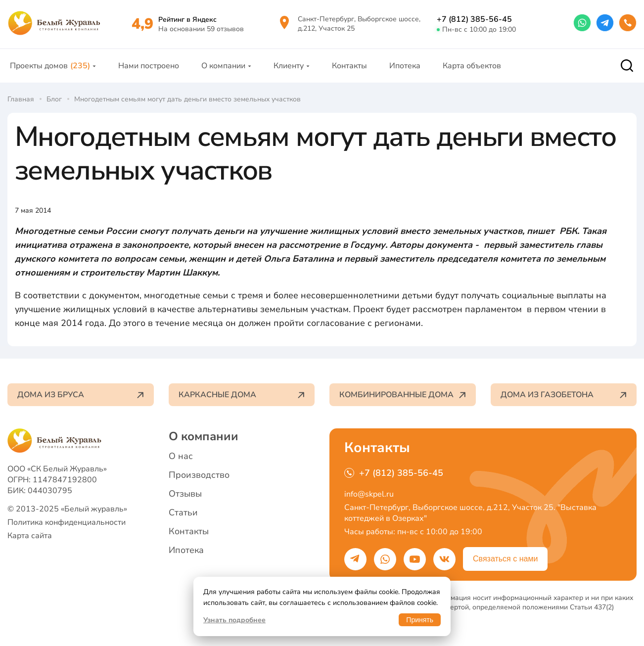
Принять (420, 620)
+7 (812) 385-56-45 (474, 19)
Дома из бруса (81, 395)
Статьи (183, 512)
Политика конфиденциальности (67, 522)
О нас (181, 456)
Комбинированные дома (403, 395)
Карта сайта (30, 536)
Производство (199, 475)
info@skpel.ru (369, 494)
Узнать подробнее (234, 620)
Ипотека (405, 66)
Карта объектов (472, 66)
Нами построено (149, 66)
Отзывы (185, 494)
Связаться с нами (505, 559)
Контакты (349, 66)
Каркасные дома (242, 395)
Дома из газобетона (564, 395)
